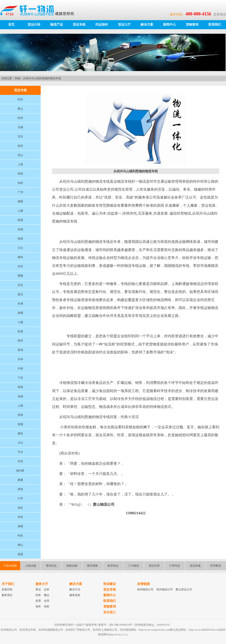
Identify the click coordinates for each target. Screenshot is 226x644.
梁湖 (20, 350)
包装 (47, 606)
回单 (38, 595)
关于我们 (8, 584)
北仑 (20, 248)
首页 (11, 25)
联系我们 (215, 25)
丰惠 (20, 369)
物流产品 (56, 25)
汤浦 (20, 396)
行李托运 (175, 566)
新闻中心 (169, 25)
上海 (20, 164)
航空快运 (113, 566)
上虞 (20, 211)
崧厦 (20, 331)
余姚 (20, 229)
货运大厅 (124, 25)
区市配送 (216, 566)
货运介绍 (34, 25)
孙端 (17, 78)
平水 (20, 452)
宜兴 (20, 136)
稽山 (20, 545)
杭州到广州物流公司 (78, 630)
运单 (47, 589)
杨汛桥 (20, 471)
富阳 (20, 174)
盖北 (20, 294)
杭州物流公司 (145, 589)
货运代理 (154, 566)
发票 (38, 601)
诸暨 (20, 201)
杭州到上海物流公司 (105, 630)
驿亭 (20, 341)
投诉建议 (110, 584)
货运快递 (195, 566)
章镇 (20, 387)
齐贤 (20, 461)
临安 (20, 146)
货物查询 (192, 25)
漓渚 (20, 489)
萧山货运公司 (184, 589)
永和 (20, 359)
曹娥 (20, 276)
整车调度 (92, 566)
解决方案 (147, 25)
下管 (20, 378)
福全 (20, 508)
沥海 (20, 415)
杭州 (20, 118)
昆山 (20, 155)
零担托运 (51, 566)
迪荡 (20, 554)
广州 (20, 192)
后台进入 (110, 612)
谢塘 (20, 313)
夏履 (20, 480)
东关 (20, 285)
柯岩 (20, 536)
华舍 (20, 517)
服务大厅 (42, 584)
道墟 (20, 424)
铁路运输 (72, 566)
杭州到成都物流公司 (51, 630)
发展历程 (7, 589)
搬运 (47, 595)
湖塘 (20, 526)
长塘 (20, 304)
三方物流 (134, 566)
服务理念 (7, 595)
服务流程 (75, 595)
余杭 (20, 183)
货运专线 (79, 25)
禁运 (38, 589)
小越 (20, 322)
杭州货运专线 (28, 630)
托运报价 (102, 25)
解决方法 (75, 589)
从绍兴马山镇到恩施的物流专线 (42, 78)
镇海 (20, 239)
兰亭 (20, 498)
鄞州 (20, 257)
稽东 (20, 433)
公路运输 (31, 566)
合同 (47, 601)
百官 (20, 266)
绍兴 (20, 99)
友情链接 (144, 584)
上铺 (20, 406)
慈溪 (20, 220)
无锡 (20, 127)
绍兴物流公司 (165, 589)
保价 (38, 606)
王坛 (20, 443)
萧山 (20, 109)
